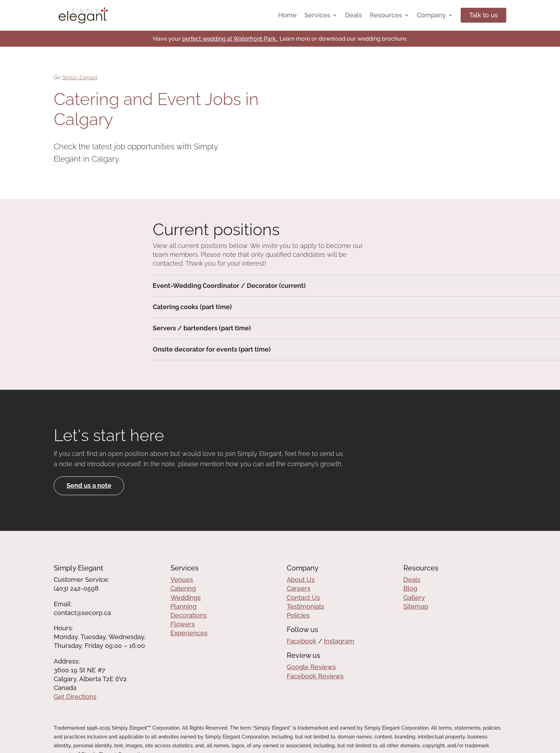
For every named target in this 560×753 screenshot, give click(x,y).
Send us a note (89, 485)
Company (431, 15)
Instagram (339, 641)
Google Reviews (311, 667)
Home (287, 15)
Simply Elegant (80, 77)
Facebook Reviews (315, 676)
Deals (354, 15)
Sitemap (416, 606)
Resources (386, 15)
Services (317, 15)
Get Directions (75, 697)
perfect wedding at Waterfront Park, (230, 39)
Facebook (302, 641)
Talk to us (483, 15)
